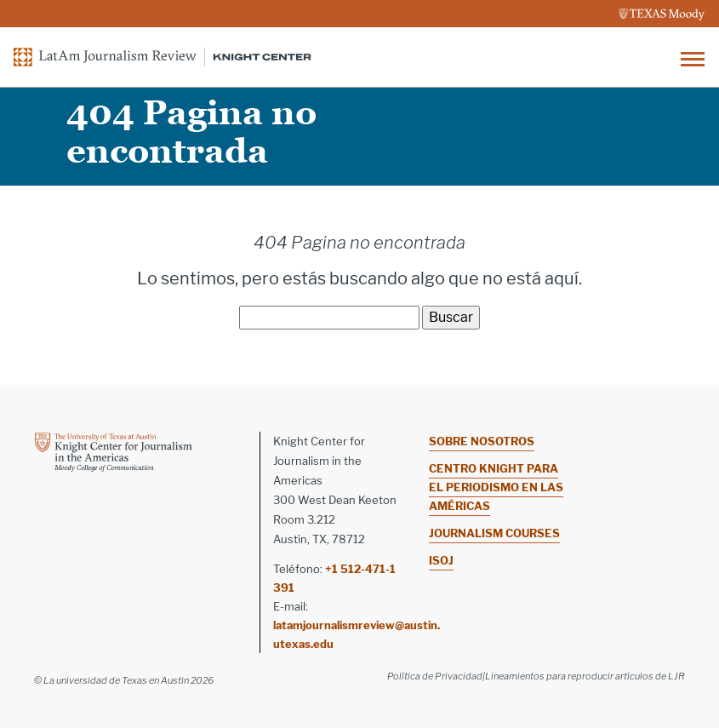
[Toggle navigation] (693, 57)
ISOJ (441, 560)
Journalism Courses (494, 533)
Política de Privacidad (435, 676)
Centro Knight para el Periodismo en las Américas (496, 487)
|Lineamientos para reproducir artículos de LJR (584, 676)
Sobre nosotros (482, 441)
